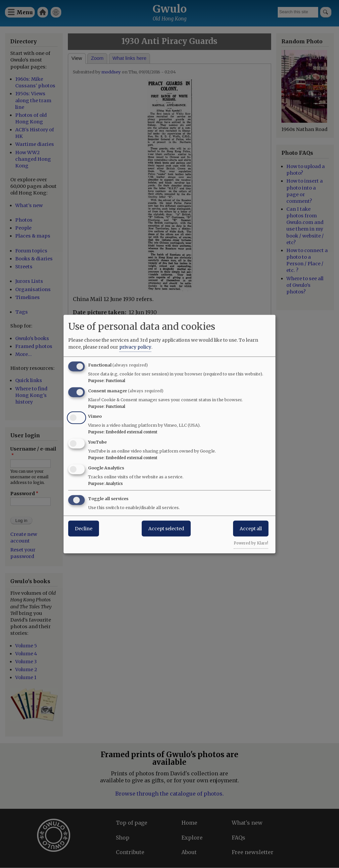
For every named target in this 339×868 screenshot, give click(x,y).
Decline (84, 528)
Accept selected (166, 528)
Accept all (251, 528)
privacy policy (135, 347)
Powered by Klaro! (251, 543)
